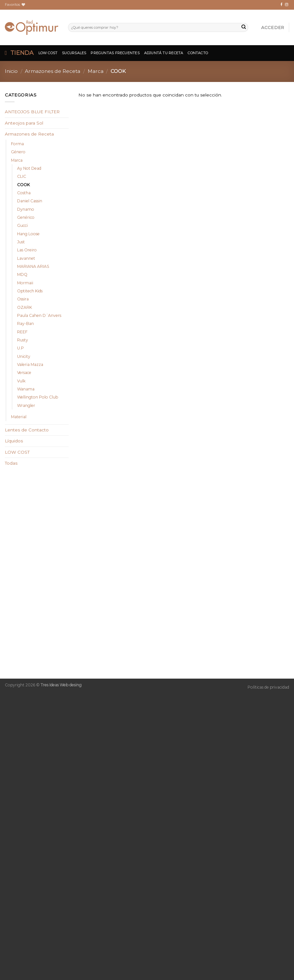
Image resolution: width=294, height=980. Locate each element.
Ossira (23, 299)
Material (19, 417)
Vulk (21, 381)
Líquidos (14, 441)
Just (21, 242)
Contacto (198, 53)
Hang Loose (28, 234)
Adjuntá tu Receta (164, 53)
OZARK (24, 307)
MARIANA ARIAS (33, 266)
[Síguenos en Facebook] (281, 5)
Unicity (24, 356)
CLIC (22, 176)
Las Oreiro (27, 250)
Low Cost (48, 53)
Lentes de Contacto (27, 430)
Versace (24, 373)
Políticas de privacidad (268, 687)
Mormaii (25, 283)
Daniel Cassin (30, 201)
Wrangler (26, 405)
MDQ (22, 274)
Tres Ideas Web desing (61, 685)
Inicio (11, 71)
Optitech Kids (30, 291)
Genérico (26, 217)
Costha (24, 193)
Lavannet (26, 258)
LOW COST (17, 452)
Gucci (22, 225)
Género (18, 152)
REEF (22, 332)
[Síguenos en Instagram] (287, 5)
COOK (23, 185)
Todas (11, 463)
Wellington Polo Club (38, 397)
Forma (17, 144)
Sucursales (74, 53)
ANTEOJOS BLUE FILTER (32, 112)
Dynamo (26, 209)
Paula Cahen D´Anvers (39, 315)
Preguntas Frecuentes (115, 53)
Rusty (23, 340)
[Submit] (244, 28)
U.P (20, 348)
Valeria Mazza (30, 364)
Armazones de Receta (53, 71)
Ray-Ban (25, 323)
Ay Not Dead (29, 168)
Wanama (26, 389)
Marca (96, 71)
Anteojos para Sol (24, 123)
